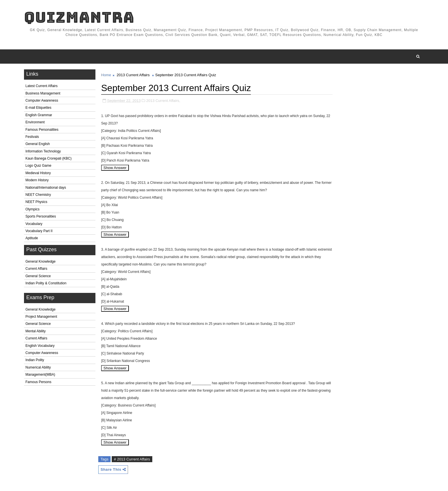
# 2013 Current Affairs (132, 459)
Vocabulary (34, 224)
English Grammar (39, 115)
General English (38, 144)
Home (106, 75)
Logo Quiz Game (38, 166)
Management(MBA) (40, 375)
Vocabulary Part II (39, 231)
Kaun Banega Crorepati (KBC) (48, 158)
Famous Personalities (42, 130)
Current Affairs (36, 269)
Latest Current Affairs (42, 86)
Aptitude (32, 238)
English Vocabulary (40, 346)
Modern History (37, 180)
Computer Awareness (42, 100)
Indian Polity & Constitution (46, 283)
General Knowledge (40, 261)
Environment (35, 122)
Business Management (43, 93)
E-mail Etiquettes (38, 108)
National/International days (46, 188)
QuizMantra (79, 17)
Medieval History (38, 173)
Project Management (41, 317)
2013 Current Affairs (133, 75)
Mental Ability (36, 331)
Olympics (32, 209)
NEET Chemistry (38, 195)
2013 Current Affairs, (163, 101)
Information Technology (43, 151)
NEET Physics (36, 202)
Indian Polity (35, 360)
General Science (38, 276)
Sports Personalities (41, 216)
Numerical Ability (38, 367)
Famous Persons (38, 382)
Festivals (32, 137)
